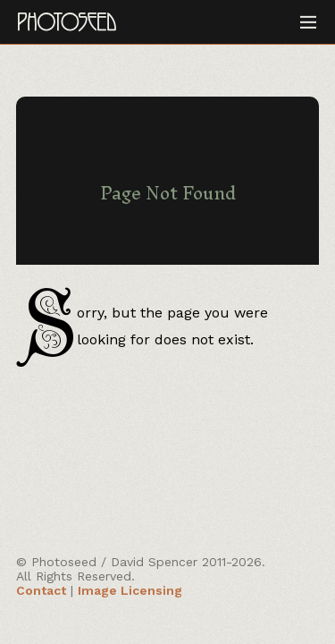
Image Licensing (130, 590)
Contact (41, 590)
